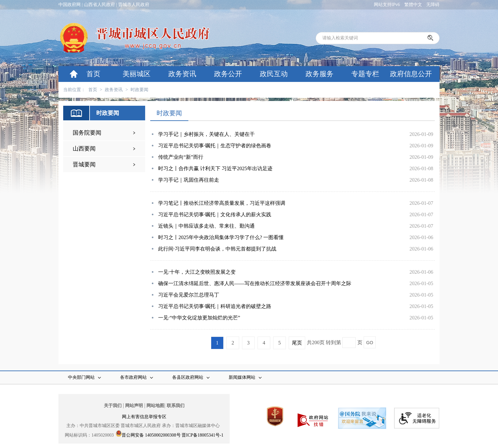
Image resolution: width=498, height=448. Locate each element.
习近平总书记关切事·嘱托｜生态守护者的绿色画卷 (215, 146)
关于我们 (113, 406)
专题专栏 (365, 74)
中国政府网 (70, 5)
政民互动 (274, 74)
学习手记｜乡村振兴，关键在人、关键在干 (206, 134)
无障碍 (433, 5)
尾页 (297, 343)
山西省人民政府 (99, 5)
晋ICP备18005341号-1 (202, 435)
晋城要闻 (84, 164)
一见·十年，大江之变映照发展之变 (197, 272)
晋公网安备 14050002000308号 (151, 435)
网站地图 (155, 406)
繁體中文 (413, 5)
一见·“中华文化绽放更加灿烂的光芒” (199, 318)
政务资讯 (182, 74)
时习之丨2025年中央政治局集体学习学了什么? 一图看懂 (221, 237)
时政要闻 (139, 90)
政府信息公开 (411, 74)
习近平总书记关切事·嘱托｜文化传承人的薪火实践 (215, 214)
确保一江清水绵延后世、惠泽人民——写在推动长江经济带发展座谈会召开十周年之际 (255, 283)
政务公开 (228, 74)
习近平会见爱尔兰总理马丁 (189, 295)
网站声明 (134, 406)
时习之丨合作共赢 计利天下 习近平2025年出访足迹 (215, 168)
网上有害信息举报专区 (144, 417)
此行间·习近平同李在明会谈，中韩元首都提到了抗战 (217, 249)
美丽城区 (137, 74)
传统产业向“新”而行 (181, 157)
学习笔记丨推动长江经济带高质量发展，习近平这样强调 (222, 203)
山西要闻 (84, 149)
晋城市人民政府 (134, 5)
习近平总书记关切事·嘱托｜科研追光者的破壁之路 (215, 306)
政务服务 (320, 74)
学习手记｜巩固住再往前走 (189, 180)
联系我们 (176, 406)
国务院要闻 (87, 133)
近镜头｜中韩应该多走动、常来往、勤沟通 (206, 226)
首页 (93, 74)
